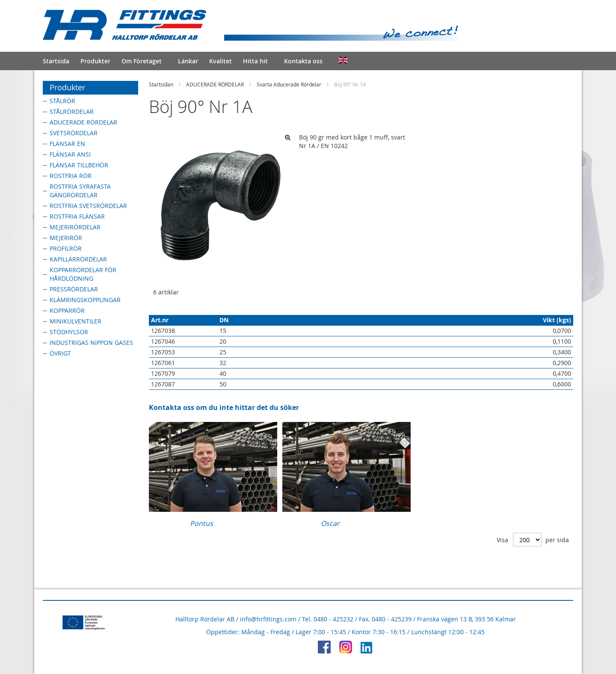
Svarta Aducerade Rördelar (289, 84)
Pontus (201, 523)
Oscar (330, 523)
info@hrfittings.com (268, 619)
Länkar (188, 61)
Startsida (56, 61)
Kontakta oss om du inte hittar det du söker (224, 407)
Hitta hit (255, 61)
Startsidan (161, 84)
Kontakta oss (303, 61)
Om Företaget (142, 61)
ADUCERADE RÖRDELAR (215, 84)
